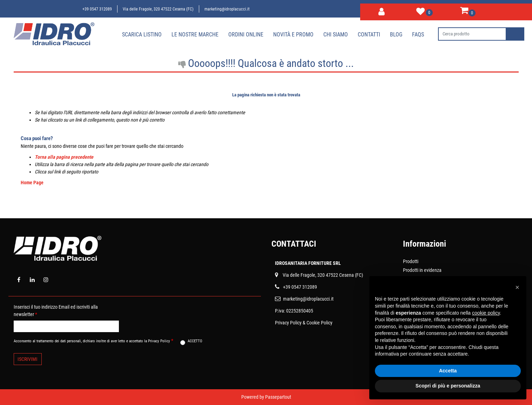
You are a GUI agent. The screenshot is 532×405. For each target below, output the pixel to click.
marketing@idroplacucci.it (227, 9)
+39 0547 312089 (97, 9)
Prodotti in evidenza (422, 270)
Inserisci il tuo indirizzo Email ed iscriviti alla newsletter (56, 311)
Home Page (32, 183)
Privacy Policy (288, 323)
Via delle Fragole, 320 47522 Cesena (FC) (158, 9)
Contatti (369, 35)
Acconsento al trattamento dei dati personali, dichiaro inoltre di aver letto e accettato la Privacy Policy (93, 341)
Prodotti (411, 261)
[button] (382, 11)
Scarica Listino (142, 35)
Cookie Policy (319, 323)
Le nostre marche (195, 35)
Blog (396, 35)
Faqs (418, 35)
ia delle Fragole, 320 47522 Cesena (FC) (324, 275)
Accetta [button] (448, 371)
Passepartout (278, 397)
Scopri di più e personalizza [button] (448, 386)
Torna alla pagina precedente (64, 157)
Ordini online (246, 35)
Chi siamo (336, 35)
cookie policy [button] (486, 313)
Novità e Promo (293, 35)
